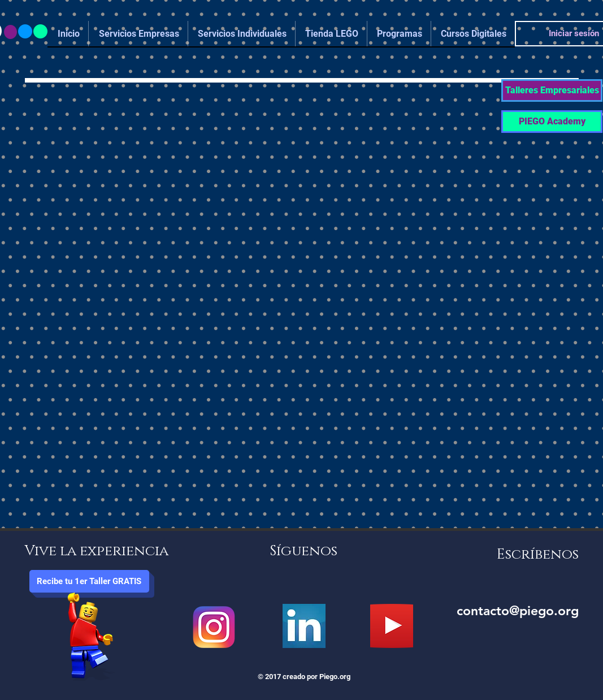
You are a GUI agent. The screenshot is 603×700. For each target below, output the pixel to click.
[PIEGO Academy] (552, 122)
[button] (552, 90)
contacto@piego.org (518, 611)
